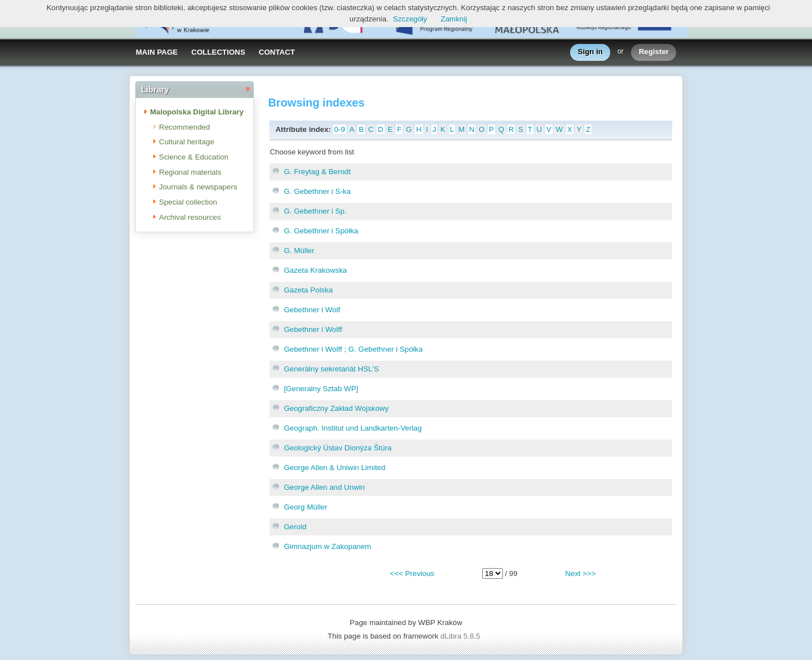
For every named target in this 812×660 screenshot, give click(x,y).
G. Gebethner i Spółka (321, 231)
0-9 (340, 129)
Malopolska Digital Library (197, 112)
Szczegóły (410, 19)
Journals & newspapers (198, 187)
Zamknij (454, 19)
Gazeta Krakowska (315, 270)
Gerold (295, 527)
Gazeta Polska (308, 290)
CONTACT (277, 52)
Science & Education (194, 157)
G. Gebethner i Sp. (315, 211)
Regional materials (190, 172)
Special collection (188, 202)
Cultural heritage (187, 142)
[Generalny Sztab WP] (321, 389)
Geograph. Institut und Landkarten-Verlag (353, 428)
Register (654, 52)
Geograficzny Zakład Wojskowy (336, 408)
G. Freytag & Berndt (317, 172)
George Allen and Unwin (324, 487)
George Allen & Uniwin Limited (334, 468)
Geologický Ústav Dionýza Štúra (337, 448)
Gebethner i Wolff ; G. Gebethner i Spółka (353, 349)
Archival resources (190, 217)
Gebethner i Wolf (312, 310)
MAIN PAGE (157, 52)
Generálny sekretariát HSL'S (331, 369)
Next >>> (580, 573)
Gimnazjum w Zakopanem (327, 546)
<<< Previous (412, 573)
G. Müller (299, 251)
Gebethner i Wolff (313, 329)
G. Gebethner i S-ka (317, 191)
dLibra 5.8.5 (461, 636)
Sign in (590, 52)
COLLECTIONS (218, 52)
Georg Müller (305, 507)
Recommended (184, 127)
